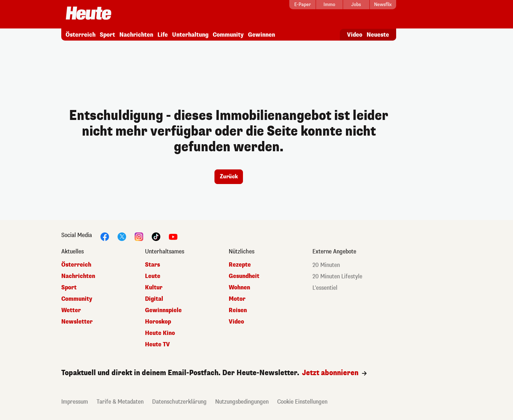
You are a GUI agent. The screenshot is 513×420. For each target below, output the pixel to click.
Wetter (71, 310)
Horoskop (158, 322)
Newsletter (77, 322)
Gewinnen (261, 35)
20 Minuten (326, 265)
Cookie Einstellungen (302, 402)
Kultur (154, 287)
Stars (152, 265)
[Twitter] (122, 236)
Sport (107, 35)
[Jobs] (356, 5)
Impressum (75, 402)
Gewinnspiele (163, 310)
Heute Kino (160, 333)
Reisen (238, 310)
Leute (153, 276)
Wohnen (239, 287)
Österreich (81, 35)
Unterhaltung (190, 35)
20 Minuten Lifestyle (337, 276)
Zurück (229, 177)
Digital (154, 299)
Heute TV (157, 344)
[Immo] (329, 5)
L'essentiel (325, 288)
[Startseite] (89, 14)
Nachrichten (136, 35)
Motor (237, 299)
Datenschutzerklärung (179, 402)
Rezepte (240, 265)
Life (163, 35)
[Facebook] (105, 236)
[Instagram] (139, 236)
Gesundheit (244, 276)
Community (228, 35)
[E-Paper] (302, 5)
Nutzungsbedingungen (242, 402)
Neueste (378, 35)
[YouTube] (173, 236)
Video (355, 35)
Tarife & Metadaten (120, 402)
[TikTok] (156, 236)
